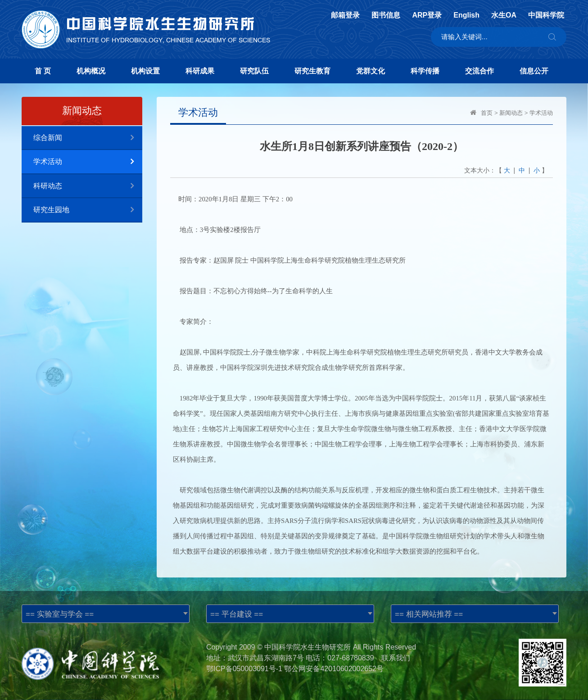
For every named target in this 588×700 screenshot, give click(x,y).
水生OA (504, 15)
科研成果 (200, 71)
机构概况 (91, 71)
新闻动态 (511, 113)
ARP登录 (427, 15)
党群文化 (371, 71)
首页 (487, 113)
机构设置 (145, 71)
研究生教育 (312, 71)
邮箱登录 (345, 15)
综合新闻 (88, 138)
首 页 (43, 71)
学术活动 (88, 162)
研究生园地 (88, 210)
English (466, 15)
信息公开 (534, 71)
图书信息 (386, 15)
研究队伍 (254, 71)
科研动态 (88, 186)
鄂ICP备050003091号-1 (244, 669)
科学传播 (425, 71)
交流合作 (479, 71)
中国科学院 (546, 15)
